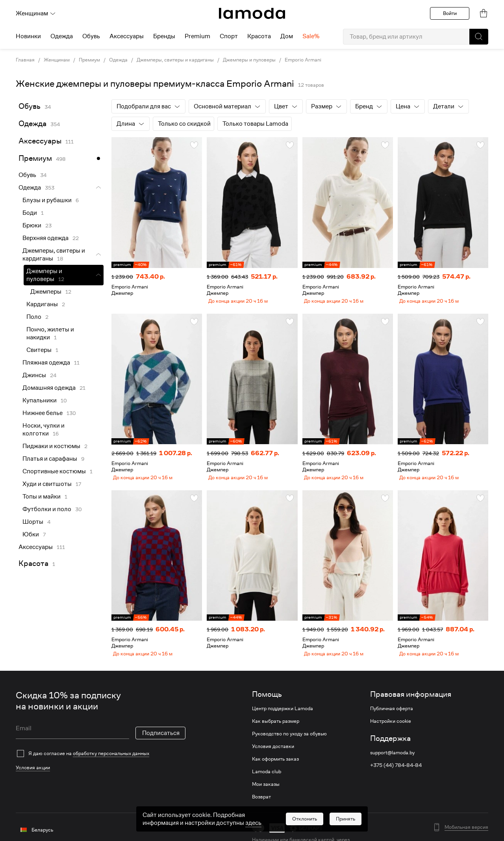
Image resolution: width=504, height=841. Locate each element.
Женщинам (36, 13)
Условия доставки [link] (273, 756)
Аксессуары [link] (40, 141)
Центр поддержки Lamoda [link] (283, 718)
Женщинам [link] (57, 60)
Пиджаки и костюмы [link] (51, 446)
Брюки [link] (32, 225)
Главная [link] (25, 60)
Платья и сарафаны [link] (50, 459)
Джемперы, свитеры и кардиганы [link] (175, 60)
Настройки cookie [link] (391, 731)
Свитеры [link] (39, 350)
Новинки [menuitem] (28, 36)
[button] (479, 37)
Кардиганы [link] (42, 304)
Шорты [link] (33, 522)
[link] (252, 13)
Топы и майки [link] (42, 497)
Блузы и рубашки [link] (47, 200)
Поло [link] (34, 317)
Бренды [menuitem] (164, 36)
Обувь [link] (30, 106)
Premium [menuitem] (197, 36)
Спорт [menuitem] (229, 36)
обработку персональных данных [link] (111, 763)
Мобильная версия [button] (466, 837)
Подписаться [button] (161, 742)
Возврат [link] (261, 806)
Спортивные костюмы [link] (54, 471)
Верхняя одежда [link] (45, 238)
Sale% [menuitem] (311, 36)
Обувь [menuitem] (91, 36)
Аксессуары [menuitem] (127, 36)
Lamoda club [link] (267, 781)
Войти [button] (450, 13)
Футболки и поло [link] (47, 509)
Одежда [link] (118, 60)
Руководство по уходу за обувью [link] (289, 743)
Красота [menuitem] (259, 36)
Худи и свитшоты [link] (47, 484)
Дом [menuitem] (287, 36)
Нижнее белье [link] (43, 413)
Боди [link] (30, 213)
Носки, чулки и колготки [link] (44, 430)
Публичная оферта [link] (392, 718)
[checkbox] (101, 763)
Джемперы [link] (46, 292)
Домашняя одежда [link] (49, 388)
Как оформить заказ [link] (275, 768)
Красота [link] (33, 563)
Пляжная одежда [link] (46, 363)
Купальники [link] (40, 400)
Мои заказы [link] (266, 794)
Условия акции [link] (33, 777)
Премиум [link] (89, 60)
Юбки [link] (31, 534)
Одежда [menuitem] (62, 36)
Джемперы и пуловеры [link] (249, 60)
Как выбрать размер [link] (276, 731)
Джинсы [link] (34, 375)
